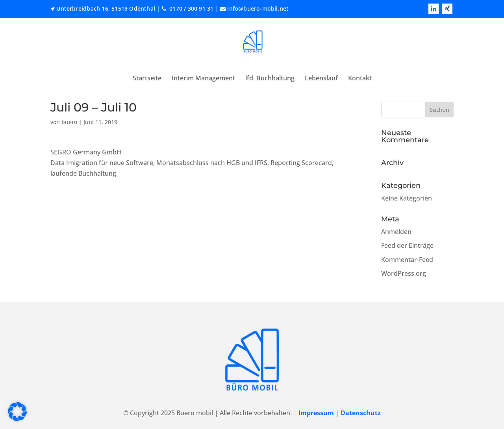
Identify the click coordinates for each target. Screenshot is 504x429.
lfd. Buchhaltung (270, 78)
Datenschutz (361, 413)
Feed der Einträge (407, 245)
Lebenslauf (321, 78)
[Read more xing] (447, 9)
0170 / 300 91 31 (191, 8)
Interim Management (203, 78)
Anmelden (396, 232)
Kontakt (360, 78)
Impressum (316, 413)
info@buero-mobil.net (258, 8)
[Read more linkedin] (434, 9)
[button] (17, 412)
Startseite (147, 78)
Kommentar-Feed (407, 260)
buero (69, 122)
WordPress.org (404, 273)
